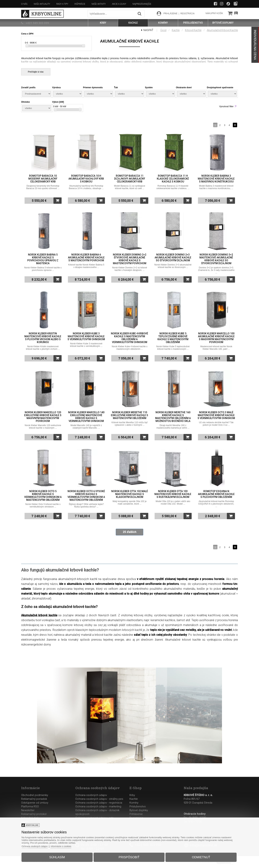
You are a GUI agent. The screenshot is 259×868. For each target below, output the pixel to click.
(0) (236, 13)
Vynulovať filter (226, 106)
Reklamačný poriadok (34, 799)
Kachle (176, 30)
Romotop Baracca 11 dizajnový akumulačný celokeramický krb (130, 179)
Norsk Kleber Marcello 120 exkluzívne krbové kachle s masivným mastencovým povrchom (43, 417)
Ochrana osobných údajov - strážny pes (99, 799)
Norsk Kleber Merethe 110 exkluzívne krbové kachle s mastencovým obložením (129, 415)
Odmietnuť (198, 856)
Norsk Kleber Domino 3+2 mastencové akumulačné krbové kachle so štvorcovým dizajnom (216, 259)
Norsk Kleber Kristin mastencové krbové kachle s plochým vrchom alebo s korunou (43, 338)
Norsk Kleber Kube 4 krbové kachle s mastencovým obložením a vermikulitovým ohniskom (129, 338)
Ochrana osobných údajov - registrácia (99, 803)
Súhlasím (60, 856)
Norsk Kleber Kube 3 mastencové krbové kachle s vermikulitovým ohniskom (86, 336)
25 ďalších (130, 532)
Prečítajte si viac (36, 72)
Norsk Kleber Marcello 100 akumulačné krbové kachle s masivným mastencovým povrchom (216, 338)
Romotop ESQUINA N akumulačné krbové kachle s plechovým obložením (216, 494)
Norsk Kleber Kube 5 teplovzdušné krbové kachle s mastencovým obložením (173, 338)
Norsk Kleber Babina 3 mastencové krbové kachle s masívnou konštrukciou (216, 179)
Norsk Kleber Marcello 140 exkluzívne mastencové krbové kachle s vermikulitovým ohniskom (86, 417)
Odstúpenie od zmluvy (35, 803)
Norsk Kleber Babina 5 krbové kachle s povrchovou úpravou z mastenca (43, 259)
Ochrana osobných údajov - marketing (98, 806)
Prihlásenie (136, 814)
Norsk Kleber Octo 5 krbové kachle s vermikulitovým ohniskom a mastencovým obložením (43, 496)
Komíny (134, 803)
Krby (132, 795)
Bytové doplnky (139, 810)
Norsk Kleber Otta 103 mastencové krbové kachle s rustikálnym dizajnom (173, 494)
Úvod (163, 30)
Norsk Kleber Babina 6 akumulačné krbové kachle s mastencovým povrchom (86, 258)
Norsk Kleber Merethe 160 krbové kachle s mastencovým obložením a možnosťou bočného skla (173, 417)
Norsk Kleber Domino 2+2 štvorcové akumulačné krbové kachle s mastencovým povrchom (130, 259)
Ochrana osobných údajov (91, 795)
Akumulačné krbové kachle (222, 30)
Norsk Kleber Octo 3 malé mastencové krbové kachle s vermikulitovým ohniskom (216, 415)
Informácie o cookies (67, 845)
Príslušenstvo (138, 806)
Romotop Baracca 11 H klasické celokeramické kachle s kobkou (173, 179)
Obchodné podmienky (35, 795)
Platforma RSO (30, 806)
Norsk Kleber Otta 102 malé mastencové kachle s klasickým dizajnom (130, 494)
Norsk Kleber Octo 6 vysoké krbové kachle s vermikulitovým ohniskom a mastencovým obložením (86, 496)
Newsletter (28, 810)
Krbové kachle (193, 30)
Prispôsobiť (129, 856)
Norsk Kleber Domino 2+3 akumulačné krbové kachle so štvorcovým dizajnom (173, 258)
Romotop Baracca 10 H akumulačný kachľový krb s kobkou (86, 179)
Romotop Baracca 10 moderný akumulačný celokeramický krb (43, 179)
